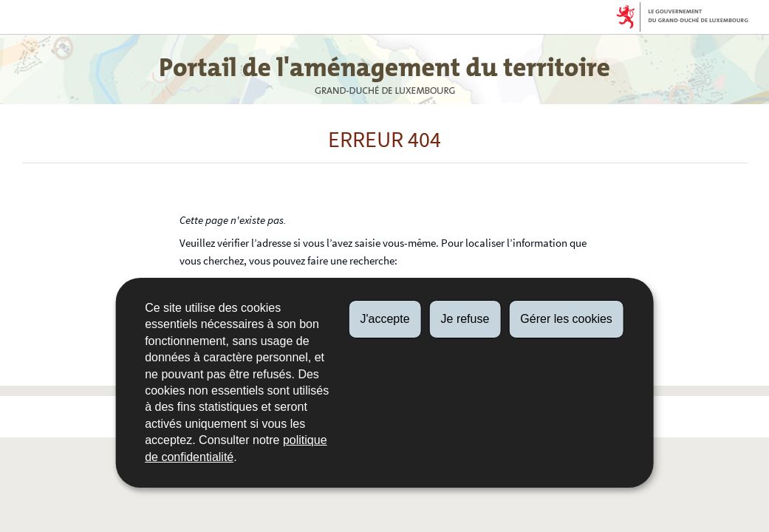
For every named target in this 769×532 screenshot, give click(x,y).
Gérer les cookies (566, 319)
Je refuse (465, 319)
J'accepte (384, 319)
